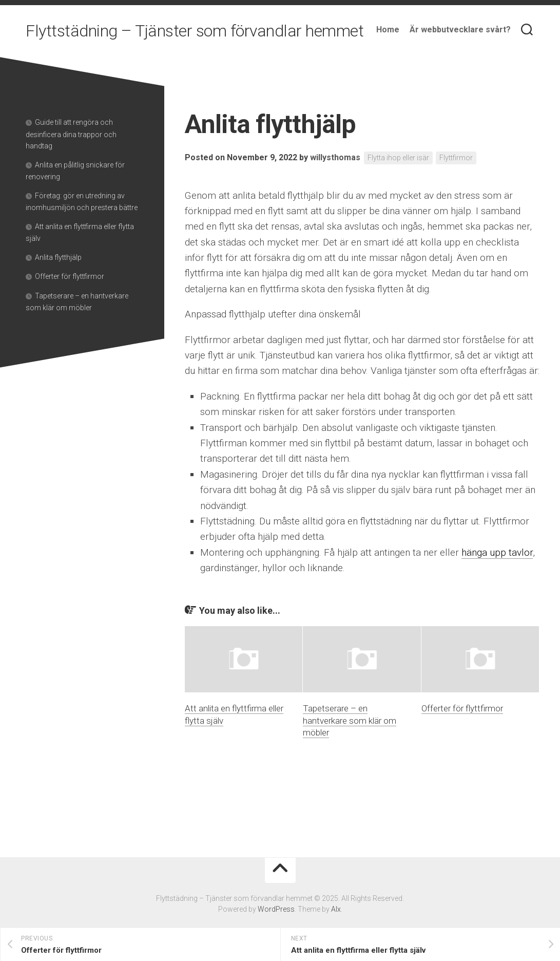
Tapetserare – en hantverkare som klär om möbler (350, 721)
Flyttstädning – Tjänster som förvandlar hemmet (195, 31)
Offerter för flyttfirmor (462, 708)
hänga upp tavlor (497, 552)
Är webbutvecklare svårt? (460, 30)
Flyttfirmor (456, 158)
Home (388, 30)
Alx (336, 909)
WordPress (276, 909)
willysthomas (335, 157)
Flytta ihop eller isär (398, 158)
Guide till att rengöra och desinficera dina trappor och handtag (71, 134)
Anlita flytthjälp (58, 257)
